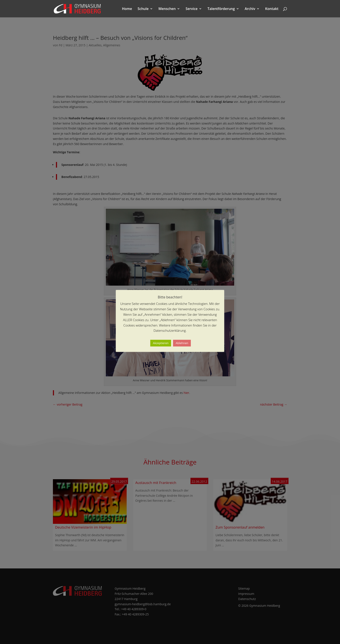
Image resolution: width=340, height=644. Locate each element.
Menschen (167, 9)
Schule (143, 9)
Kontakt (272, 9)
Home (127, 9)
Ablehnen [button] (182, 343)
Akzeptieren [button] (161, 343)
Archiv (250, 9)
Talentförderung (221, 9)
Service (192, 9)
